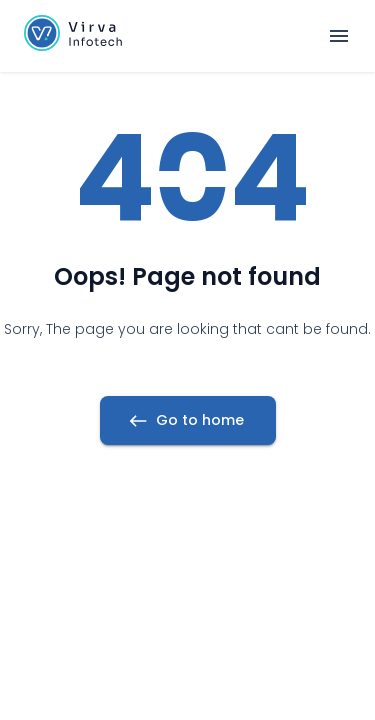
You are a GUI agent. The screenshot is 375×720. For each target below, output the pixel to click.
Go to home (186, 420)
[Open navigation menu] (339, 36)
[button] (76, 36)
